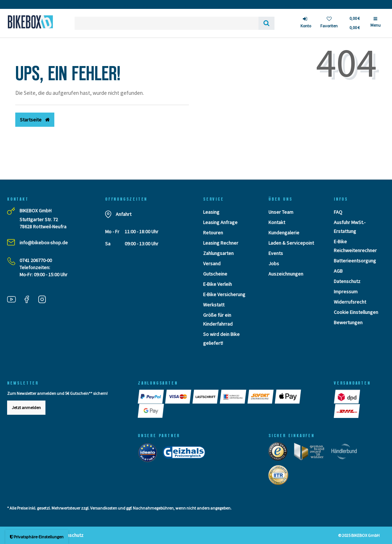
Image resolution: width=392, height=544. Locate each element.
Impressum (346, 292)
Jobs (274, 263)
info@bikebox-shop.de (44, 243)
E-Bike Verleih (217, 284)
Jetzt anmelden (26, 407)
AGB (338, 271)
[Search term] (167, 23)
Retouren (213, 233)
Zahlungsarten (218, 253)
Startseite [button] (35, 120)
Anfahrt (124, 214)
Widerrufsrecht (350, 302)
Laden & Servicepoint (291, 243)
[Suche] (266, 23)
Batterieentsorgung (355, 261)
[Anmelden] (306, 23)
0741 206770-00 (36, 260)
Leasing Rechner (221, 243)
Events (276, 253)
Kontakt (277, 222)
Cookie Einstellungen (356, 312)
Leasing (211, 212)
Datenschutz (347, 281)
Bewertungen (348, 322)
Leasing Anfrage (220, 222)
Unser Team (281, 212)
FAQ (338, 212)
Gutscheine (215, 274)
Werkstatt (214, 305)
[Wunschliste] (329, 23)
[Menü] (375, 25)
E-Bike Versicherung (224, 294)
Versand (212, 263)
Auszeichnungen (286, 274)
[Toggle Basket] (354, 23)
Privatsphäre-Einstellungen (37, 537)
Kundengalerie (284, 233)
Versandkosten (104, 508)
